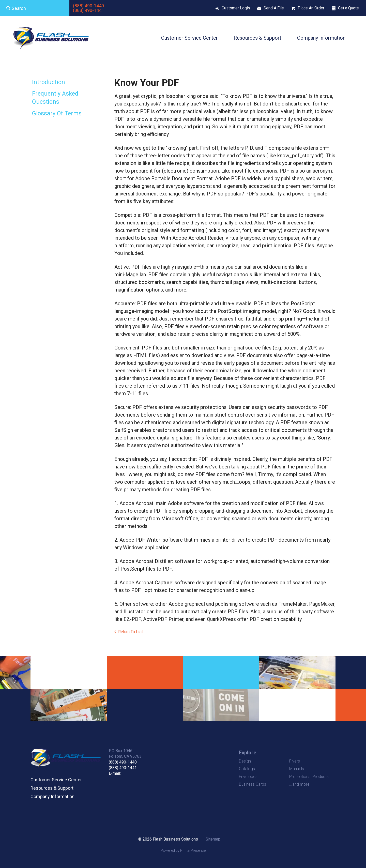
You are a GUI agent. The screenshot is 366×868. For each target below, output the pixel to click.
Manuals (297, 769)
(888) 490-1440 (88, 6)
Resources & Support (257, 38)
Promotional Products (309, 777)
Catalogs (247, 769)
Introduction (49, 82)
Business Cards (253, 784)
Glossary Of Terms (57, 113)
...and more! (300, 784)
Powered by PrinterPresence (183, 850)
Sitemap (213, 839)
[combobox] (35, 8)
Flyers (295, 761)
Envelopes (248, 777)
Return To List (131, 632)
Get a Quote (348, 8)
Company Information (321, 38)
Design (245, 761)
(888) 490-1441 (88, 10)
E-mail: (115, 773)
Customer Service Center (189, 38)
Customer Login (236, 8)
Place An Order (311, 8)
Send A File (274, 8)
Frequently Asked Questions (55, 98)
